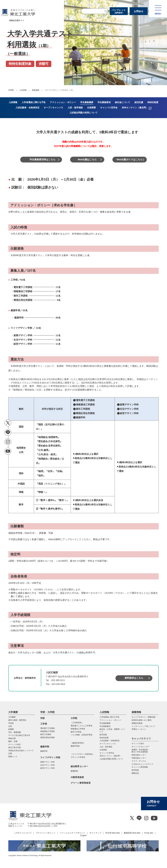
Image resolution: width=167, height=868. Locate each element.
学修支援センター (139, 758)
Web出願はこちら (87, 159)
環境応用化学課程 (48, 737)
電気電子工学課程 (48, 728)
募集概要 (36, 90)
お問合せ (139, 11)
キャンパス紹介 (138, 743)
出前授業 (103, 750)
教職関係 (74, 771)
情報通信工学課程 (48, 731)
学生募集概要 (105, 723)
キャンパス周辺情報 (140, 767)
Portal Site (149, 833)
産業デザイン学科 (48, 762)
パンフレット (119, 11)
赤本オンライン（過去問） (110, 756)
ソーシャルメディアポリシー (72, 833)
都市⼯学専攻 (76, 732)
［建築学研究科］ (78, 743)
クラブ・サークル (139, 761)
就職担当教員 (137, 723)
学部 (42, 718)
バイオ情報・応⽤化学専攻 (82, 735)
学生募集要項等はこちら (43, 159)
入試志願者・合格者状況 (110, 741)
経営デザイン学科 (48, 768)
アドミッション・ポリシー (110, 720)
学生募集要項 (105, 726)
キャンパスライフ (141, 739)
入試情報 (23, 90)
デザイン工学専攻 (78, 757)
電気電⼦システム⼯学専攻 (82, 726)
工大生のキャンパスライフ (142, 764)
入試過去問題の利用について (111, 759)
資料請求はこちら (134, 678)
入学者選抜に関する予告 (110, 717)
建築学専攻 (75, 746)
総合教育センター (80, 766)
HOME (11, 90)
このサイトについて (23, 833)
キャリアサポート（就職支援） (144, 717)
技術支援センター (139, 755)
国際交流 (135, 773)
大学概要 (13, 712)
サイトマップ (95, 833)
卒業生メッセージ (139, 729)
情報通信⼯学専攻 (78, 729)
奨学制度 (135, 770)
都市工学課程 (46, 734)
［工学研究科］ (77, 723)
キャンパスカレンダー (141, 747)
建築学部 (45, 747)
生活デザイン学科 (48, 765)
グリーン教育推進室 (81, 783)
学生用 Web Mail (113, 833)
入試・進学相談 (106, 747)
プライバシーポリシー (46, 833)
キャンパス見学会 (107, 753)
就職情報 (136, 712)
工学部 (44, 724)
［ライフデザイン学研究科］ (82, 754)
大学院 (74, 718)
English (84, 835)
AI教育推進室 (77, 777)
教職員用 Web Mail (132, 833)
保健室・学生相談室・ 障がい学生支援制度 (141, 751)
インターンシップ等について (143, 726)
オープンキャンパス (108, 744)
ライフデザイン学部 (50, 758)
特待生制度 (104, 738)
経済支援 (103, 735)
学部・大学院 (48, 712)
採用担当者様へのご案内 (142, 720)
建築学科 (44, 751)
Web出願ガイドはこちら (130, 159)
